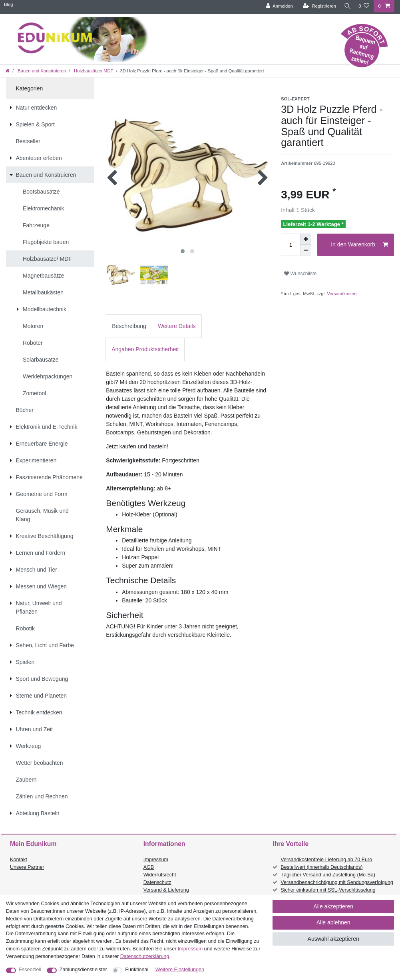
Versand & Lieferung (166, 890)
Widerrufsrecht (160, 875)
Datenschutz (157, 882)
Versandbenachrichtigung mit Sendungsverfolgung (337, 882)
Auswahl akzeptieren (333, 939)
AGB (149, 867)
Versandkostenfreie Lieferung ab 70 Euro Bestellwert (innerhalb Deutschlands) (326, 863)
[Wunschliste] (364, 6)
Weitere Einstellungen (180, 970)
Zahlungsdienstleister (83, 970)
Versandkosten (341, 294)
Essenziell (30, 970)
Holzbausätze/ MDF (93, 71)
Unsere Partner (27, 867)
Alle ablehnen (333, 922)
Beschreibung (129, 326)
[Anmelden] (277, 6)
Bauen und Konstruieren (41, 71)
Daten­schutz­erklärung (145, 956)
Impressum (156, 860)
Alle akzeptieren (333, 906)
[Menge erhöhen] (306, 239)
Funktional (137, 970)
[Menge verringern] (306, 250)
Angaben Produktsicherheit (145, 349)
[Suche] (346, 6)
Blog (8, 4)
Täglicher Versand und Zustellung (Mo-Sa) (328, 875)
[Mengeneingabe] (291, 245)
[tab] (129, 326)
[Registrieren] (317, 6)
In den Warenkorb (359, 245)
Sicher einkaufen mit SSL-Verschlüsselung (328, 890)
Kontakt (19, 860)
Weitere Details (177, 326)
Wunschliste (300, 274)
